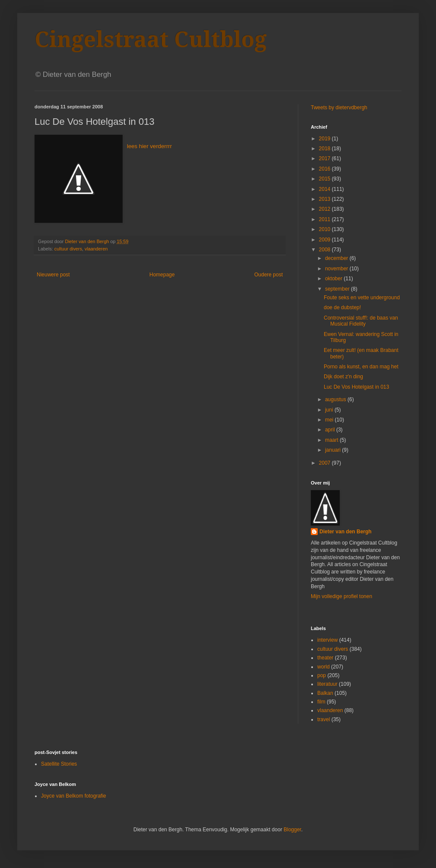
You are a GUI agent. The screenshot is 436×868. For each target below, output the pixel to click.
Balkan (325, 693)
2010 (325, 229)
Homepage (162, 275)
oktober (334, 279)
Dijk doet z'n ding (343, 377)
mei (330, 420)
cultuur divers (68, 249)
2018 (325, 149)
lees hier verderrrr (149, 146)
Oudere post (269, 275)
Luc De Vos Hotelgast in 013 (356, 387)
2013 (325, 199)
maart (332, 440)
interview (327, 640)
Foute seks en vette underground (362, 298)
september (338, 289)
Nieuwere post (53, 275)
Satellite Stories (59, 764)
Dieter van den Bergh (346, 532)
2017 (325, 158)
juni (330, 410)
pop (322, 675)
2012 (325, 209)
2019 (325, 139)
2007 (325, 463)
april (331, 430)
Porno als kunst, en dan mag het (361, 367)
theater (325, 658)
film (321, 702)
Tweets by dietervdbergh (339, 108)
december (337, 258)
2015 (325, 179)
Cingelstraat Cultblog (151, 40)
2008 (325, 250)
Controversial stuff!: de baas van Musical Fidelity (361, 321)
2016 (325, 169)
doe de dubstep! (342, 307)
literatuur (327, 684)
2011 (325, 219)
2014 (325, 189)
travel (324, 719)
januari (333, 450)
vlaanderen (96, 249)
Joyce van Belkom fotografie (74, 796)
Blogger (292, 830)
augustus (336, 399)
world (324, 667)
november (337, 269)
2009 (325, 240)
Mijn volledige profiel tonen (341, 596)
